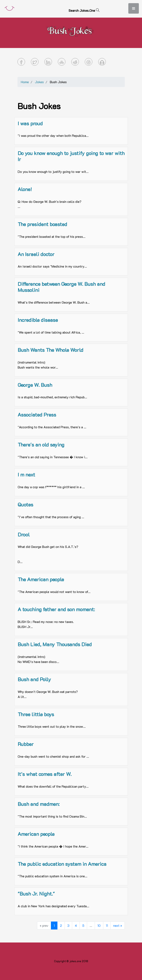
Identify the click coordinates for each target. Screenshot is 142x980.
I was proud (30, 123)
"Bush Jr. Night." (36, 894)
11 (107, 925)
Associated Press (37, 415)
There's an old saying (41, 445)
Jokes (39, 82)
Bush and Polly (34, 679)
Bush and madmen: (39, 804)
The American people (41, 579)
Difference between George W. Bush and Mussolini (61, 287)
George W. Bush (35, 385)
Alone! (25, 189)
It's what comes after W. (45, 774)
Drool (24, 534)
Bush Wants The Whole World (50, 350)
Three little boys (36, 714)
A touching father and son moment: (56, 609)
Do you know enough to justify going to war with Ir (71, 156)
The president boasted (42, 224)
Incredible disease (38, 320)
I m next (26, 474)
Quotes (25, 504)
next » (118, 925)
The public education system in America (62, 864)
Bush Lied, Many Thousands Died (55, 644)
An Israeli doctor (36, 254)
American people (36, 834)
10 (99, 925)
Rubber (26, 744)
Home (25, 82)
